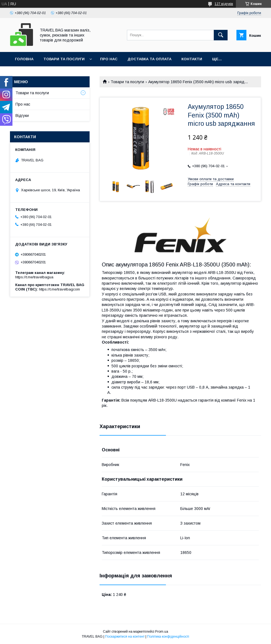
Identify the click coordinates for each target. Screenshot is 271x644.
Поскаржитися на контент (125, 637)
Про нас (109, 59)
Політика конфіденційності (168, 637)
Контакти (192, 59)
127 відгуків (224, 4)
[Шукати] (221, 35)
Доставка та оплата (149, 59)
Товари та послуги (64, 59)
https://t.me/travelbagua (34, 277)
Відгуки (22, 116)
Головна (24, 59)
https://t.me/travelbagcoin (59, 289)
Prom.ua (162, 632)
